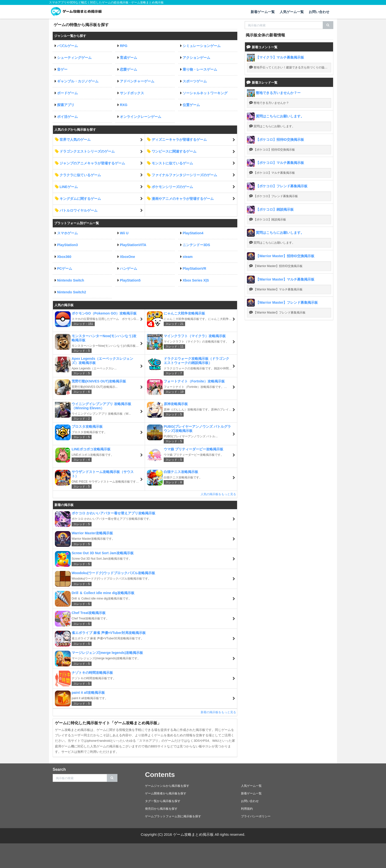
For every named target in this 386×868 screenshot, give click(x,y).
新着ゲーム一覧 (263, 12)
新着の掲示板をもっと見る (218, 712)
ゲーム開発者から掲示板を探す (166, 793)
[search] (328, 25)
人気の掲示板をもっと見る (218, 494)
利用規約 (247, 809)
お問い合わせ (319, 12)
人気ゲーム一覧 (292, 12)
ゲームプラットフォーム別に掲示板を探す (173, 816)
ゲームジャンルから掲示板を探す (167, 786)
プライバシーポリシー (256, 816)
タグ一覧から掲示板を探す (163, 801)
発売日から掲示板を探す (161, 809)
